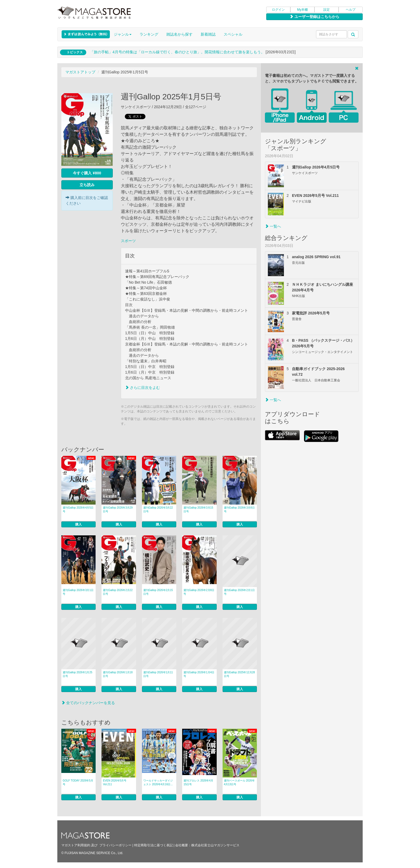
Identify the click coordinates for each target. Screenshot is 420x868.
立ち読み (87, 185)
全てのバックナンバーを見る (88, 703)
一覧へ (273, 226)
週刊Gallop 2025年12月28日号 (239, 674)
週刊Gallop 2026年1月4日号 (199, 674)
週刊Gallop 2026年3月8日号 (239, 510)
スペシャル (233, 34)
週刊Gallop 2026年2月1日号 (239, 592)
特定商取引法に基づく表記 (153, 845)
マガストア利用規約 (76, 845)
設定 (327, 10)
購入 (78, 524)
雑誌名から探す (179, 34)
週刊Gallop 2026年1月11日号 (158, 674)
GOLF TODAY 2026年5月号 (78, 782)
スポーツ (128, 241)
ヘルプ (351, 10)
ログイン (278, 10)
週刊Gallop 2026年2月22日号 (118, 592)
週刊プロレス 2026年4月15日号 (198, 782)
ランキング (149, 34)
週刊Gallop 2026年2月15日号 (158, 592)
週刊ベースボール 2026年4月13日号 (239, 782)
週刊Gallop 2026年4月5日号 (78, 510)
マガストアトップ (80, 72)
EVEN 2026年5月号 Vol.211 (115, 782)
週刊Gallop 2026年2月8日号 (199, 592)
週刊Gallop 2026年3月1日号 (78, 592)
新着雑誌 (208, 34)
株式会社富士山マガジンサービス (215, 845)
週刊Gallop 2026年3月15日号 (198, 510)
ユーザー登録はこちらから (314, 17)
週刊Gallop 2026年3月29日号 (118, 510)
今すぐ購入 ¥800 (87, 173)
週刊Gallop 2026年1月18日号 (118, 674)
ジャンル (123, 34)
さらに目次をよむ (142, 388)
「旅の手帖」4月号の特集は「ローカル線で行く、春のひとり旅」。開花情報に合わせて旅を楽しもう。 (177, 52)
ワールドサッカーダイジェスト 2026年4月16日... (158, 782)
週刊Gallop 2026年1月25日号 (78, 674)
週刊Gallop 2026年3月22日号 (158, 510)
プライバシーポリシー (115, 845)
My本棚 (302, 10)
